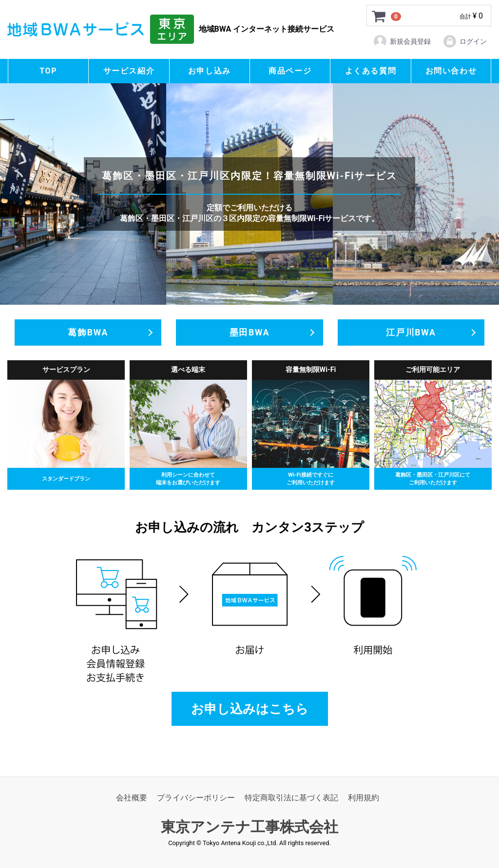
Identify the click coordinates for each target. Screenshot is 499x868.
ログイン (465, 41)
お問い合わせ (451, 71)
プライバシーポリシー (196, 798)
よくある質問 (371, 71)
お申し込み (210, 71)
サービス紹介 (129, 71)
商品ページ (290, 71)
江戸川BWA (411, 332)
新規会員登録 (402, 41)
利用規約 (364, 798)
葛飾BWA (88, 332)
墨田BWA (250, 332)
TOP (48, 71)
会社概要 (132, 798)
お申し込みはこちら (250, 709)
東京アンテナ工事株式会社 (249, 827)
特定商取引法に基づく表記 (291, 798)
